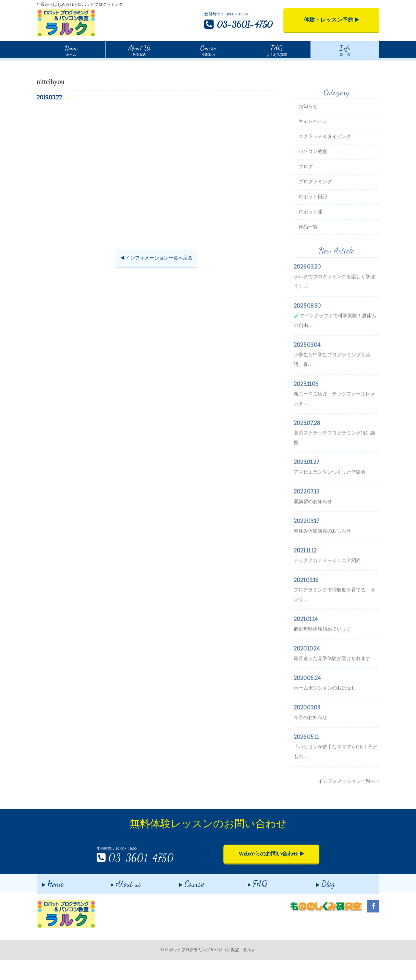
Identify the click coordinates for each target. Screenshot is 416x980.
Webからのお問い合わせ (271, 874)
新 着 (345, 50)
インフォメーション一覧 (80, 65)
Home (42, 65)
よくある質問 (277, 50)
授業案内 (208, 50)
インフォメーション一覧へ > (349, 805)
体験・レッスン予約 (332, 20)
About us (120, 903)
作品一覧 (308, 251)
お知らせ (308, 130)
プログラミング (315, 206)
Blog (320, 903)
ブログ (306, 191)
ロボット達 (310, 236)
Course (186, 903)
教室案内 (139, 50)
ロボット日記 (313, 221)
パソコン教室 (313, 176)
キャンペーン (313, 146)
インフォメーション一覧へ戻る (157, 292)
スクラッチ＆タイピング (325, 161)
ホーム (71, 50)
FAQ (252, 903)
